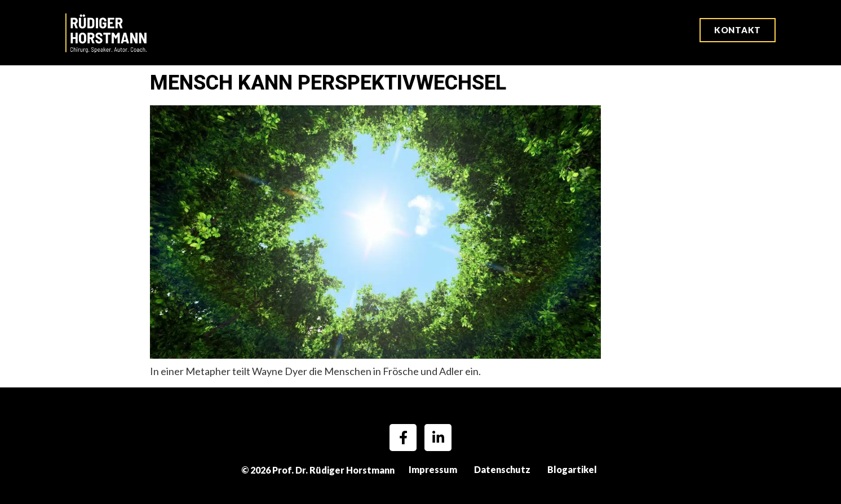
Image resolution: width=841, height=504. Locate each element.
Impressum (433, 469)
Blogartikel (572, 469)
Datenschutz (502, 469)
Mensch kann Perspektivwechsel (331, 83)
